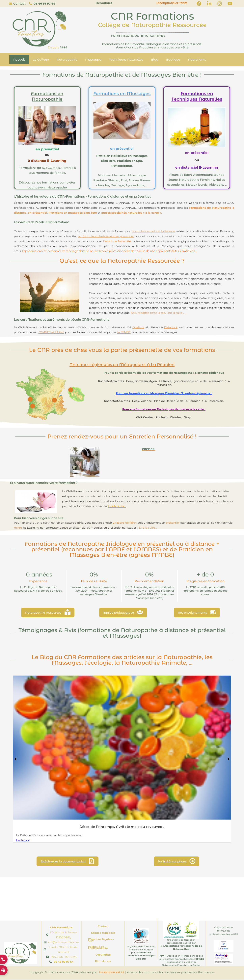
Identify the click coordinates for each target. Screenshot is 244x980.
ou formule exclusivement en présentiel (106, 236)
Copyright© (103, 955)
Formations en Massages (122, 94)
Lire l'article (23, 840)
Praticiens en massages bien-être (73, 213)
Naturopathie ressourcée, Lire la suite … (158, 313)
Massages (93, 59)
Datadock (171, 327)
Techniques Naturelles (126, 59)
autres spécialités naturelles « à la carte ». (132, 213)
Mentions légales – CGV (101, 940)
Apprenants (197, 59)
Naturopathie (67, 59)
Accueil (19, 59)
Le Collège (41, 59)
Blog (155, 59)
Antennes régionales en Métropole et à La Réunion (122, 365)
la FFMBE (124, 332)
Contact (103, 927)
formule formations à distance (154, 231)
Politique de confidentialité (98, 948)
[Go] (54, 400)
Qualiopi (138, 327)
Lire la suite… (148, 528)
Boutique (173, 59)
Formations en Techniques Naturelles (197, 97)
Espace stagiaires (103, 933)
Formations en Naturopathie (47, 97)
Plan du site (103, 961)
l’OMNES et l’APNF (51, 332)
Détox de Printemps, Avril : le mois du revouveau (122, 827)
